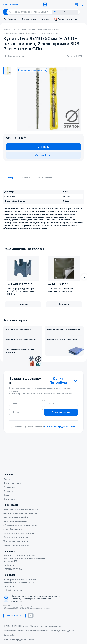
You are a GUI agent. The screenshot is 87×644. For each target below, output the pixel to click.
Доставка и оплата (13, 483)
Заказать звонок (14, 616)
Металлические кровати (15, 521)
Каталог (7, 479)
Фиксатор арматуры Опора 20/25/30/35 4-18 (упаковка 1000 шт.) (21, 291)
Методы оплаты (44, 178)
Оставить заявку (61, 447)
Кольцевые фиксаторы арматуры (63, 329)
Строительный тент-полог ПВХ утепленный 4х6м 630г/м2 (63, 290)
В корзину (43, 147)
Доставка (26, 178)
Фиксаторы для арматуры (18, 329)
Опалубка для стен (13, 529)
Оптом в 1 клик (44, 155)
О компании (9, 487)
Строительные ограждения (16, 537)
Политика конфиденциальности (19, 640)
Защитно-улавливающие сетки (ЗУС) (21, 513)
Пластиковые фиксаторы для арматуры (20, 376)
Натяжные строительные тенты (62, 352)
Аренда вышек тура (65, 19)
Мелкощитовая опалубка (16, 517)
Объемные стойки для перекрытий (20, 525)
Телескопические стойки (16, 541)
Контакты (46, 19)
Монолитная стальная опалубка (21, 352)
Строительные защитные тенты (19, 533)
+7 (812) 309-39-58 (13, 569)
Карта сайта (9, 635)
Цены (6, 495)
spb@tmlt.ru (9, 565)
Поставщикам (10, 499)
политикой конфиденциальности (60, 461)
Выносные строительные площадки (21, 510)
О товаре (10, 178)
